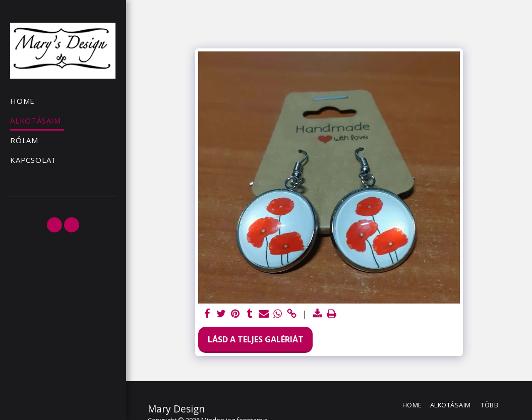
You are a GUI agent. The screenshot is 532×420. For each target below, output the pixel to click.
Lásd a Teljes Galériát (256, 339)
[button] (54, 225)
